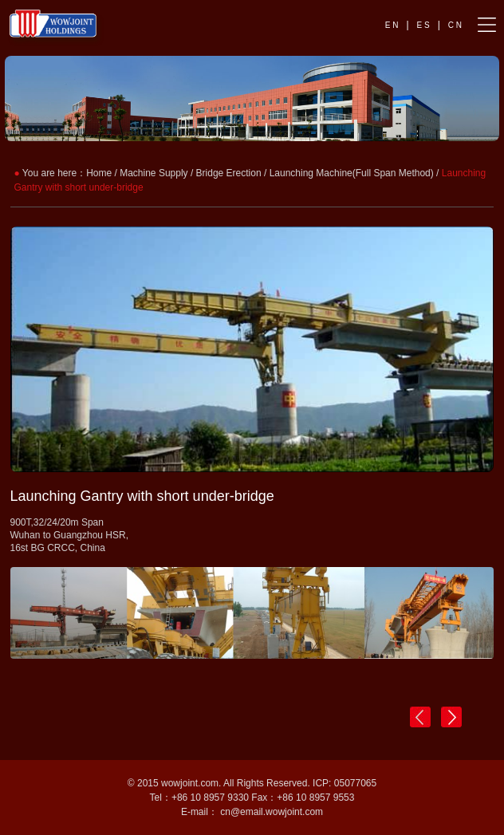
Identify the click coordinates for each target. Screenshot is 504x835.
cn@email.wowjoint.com (272, 812)
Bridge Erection (229, 173)
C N (455, 25)
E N (392, 25)
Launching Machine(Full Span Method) (352, 173)
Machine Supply (154, 173)
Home (99, 173)
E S (423, 25)
